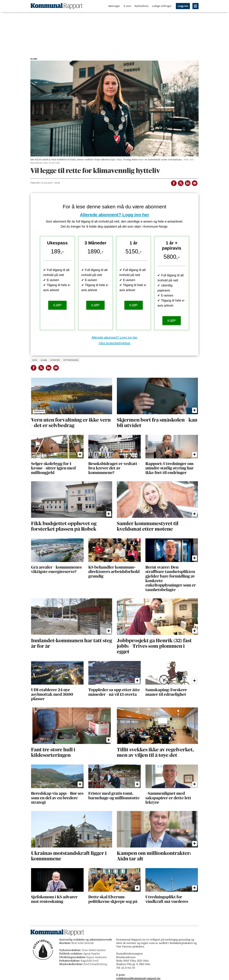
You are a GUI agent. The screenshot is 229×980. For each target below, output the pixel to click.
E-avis (127, 6)
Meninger (114, 6)
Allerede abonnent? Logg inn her (115, 215)
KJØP (57, 305)
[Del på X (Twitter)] (181, 183)
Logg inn (183, 6)
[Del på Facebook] (174, 183)
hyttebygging (71, 360)
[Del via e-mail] (194, 183)
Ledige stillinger (162, 6)
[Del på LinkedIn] (188, 183)
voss (35, 360)
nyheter (55, 360)
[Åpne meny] (195, 6)
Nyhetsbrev (142, 6)
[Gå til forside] (57, 6)
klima (44, 360)
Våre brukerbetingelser (115, 343)
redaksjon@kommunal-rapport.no (138, 978)
